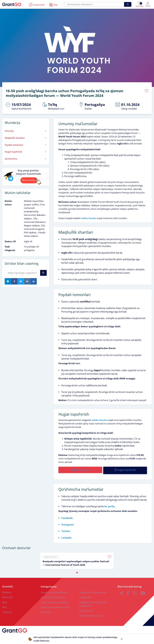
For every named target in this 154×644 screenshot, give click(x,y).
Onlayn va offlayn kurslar (93, 590)
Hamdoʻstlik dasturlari (91, 614)
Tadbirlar (7, 610)
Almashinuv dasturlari (53, 595)
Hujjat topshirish (26, 151)
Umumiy (26, 130)
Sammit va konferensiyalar (55, 605)
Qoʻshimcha (26, 158)
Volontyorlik (86, 609)
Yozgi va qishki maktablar (55, 600)
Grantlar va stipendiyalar (54, 590)
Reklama (7, 590)
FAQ (4, 605)
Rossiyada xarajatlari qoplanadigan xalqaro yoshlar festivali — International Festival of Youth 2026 (76, 561)
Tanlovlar (46, 610)
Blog (5, 600)
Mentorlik (7, 595)
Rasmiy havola (80, 469)
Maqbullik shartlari (26, 137)
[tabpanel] (77, 559)
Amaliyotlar (86, 595)
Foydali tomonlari (26, 144)
